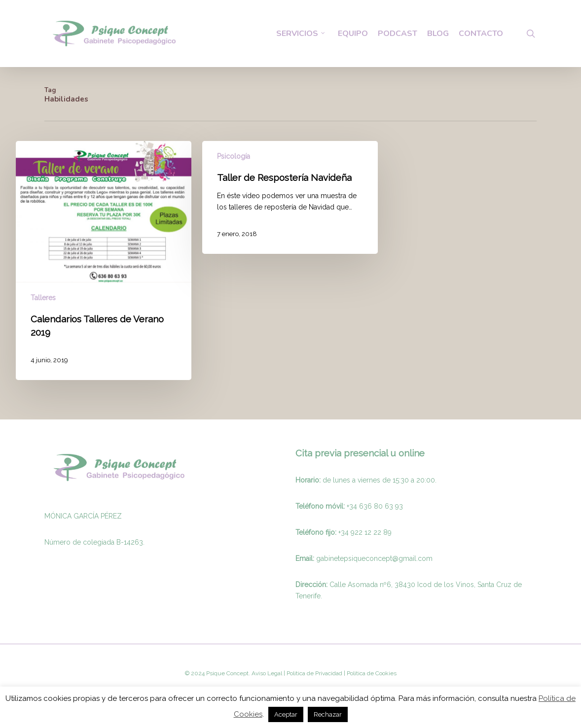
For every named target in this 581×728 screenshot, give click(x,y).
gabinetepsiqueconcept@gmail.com (374, 558)
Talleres (43, 298)
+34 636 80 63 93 (375, 506)
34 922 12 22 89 (366, 532)
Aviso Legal (267, 673)
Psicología (234, 156)
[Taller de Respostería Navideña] (290, 197)
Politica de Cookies (371, 673)
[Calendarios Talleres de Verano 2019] (104, 260)
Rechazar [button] (328, 714)
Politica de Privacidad (314, 673)
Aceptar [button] (286, 714)
